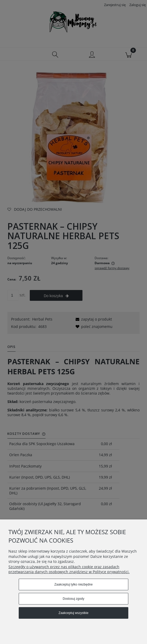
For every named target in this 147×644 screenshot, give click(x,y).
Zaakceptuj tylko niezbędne (73, 584)
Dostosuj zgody (73, 599)
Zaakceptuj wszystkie (73, 613)
